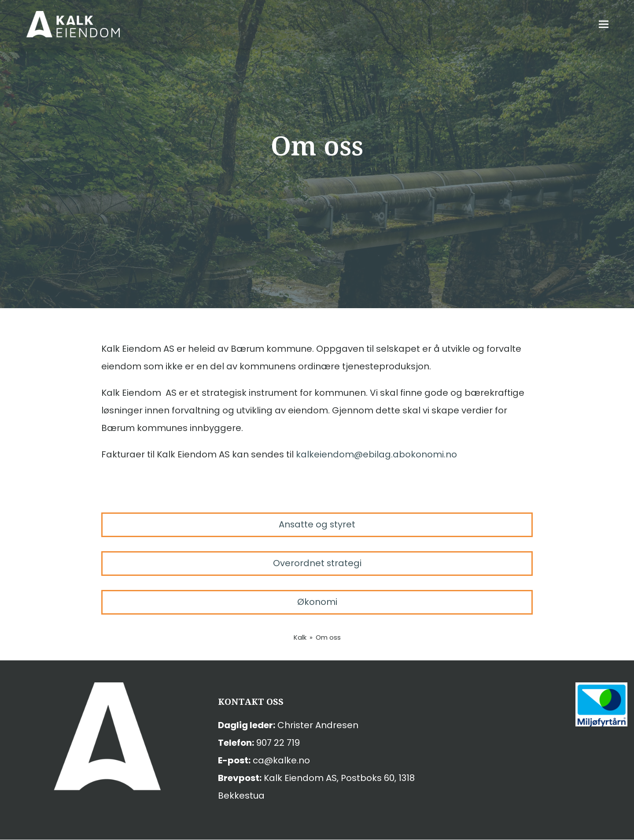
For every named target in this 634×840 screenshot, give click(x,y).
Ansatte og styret (317, 525)
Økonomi (317, 602)
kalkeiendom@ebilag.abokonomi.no (376, 454)
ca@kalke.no (281, 761)
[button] (616, 24)
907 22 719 (278, 743)
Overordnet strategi (317, 564)
